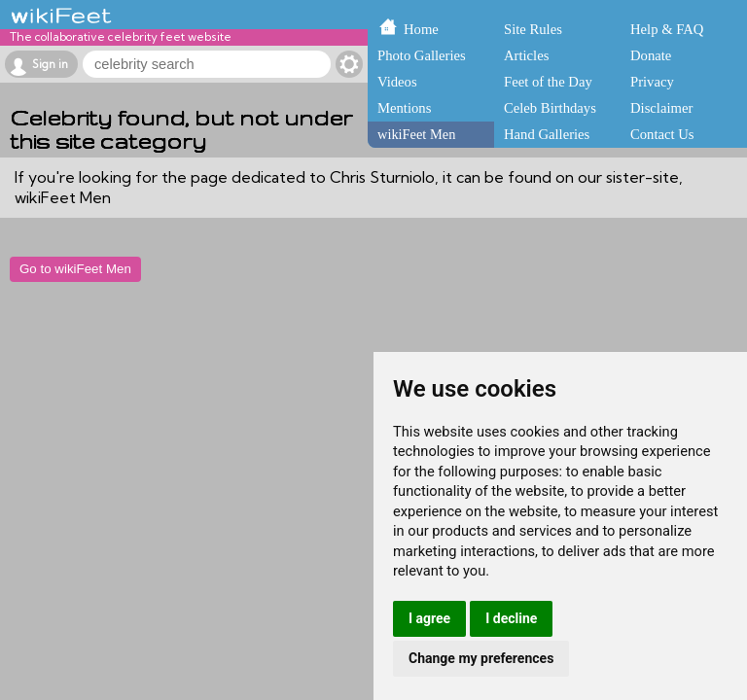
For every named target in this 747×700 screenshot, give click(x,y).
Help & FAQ (667, 29)
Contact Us (662, 134)
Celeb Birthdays (550, 108)
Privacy (652, 82)
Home (421, 29)
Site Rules (533, 29)
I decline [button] (511, 618)
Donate (651, 55)
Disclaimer (661, 108)
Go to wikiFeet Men (75, 269)
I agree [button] (429, 618)
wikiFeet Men (416, 134)
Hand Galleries (547, 134)
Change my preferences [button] (481, 658)
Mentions (404, 108)
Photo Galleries (422, 55)
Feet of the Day (548, 82)
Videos (397, 82)
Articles (526, 55)
